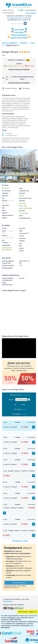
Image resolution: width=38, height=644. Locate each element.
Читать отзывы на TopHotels (19, 69)
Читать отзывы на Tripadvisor (19, 83)
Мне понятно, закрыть (27, 612)
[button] (9, 179)
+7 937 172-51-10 (8, 10)
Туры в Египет (19, 32)
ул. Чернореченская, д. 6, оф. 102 (19, 18)
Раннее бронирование (19, 35)
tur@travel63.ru (31, 13)
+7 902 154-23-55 (8, 13)
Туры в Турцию (19, 30)
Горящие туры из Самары (19, 38)
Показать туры (19, 418)
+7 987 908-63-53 (30, 10)
